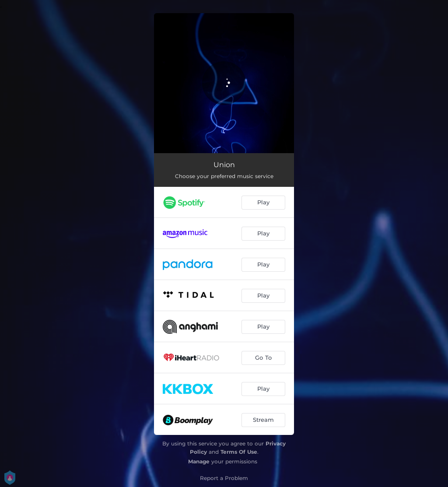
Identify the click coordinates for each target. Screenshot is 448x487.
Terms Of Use (239, 452)
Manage (199, 461)
